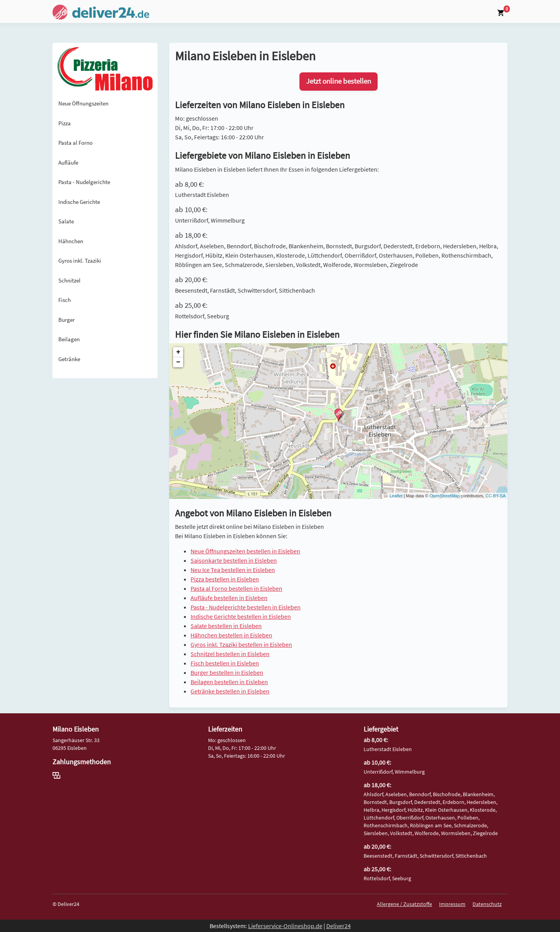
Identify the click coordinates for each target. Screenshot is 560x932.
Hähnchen (71, 241)
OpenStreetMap (444, 496)
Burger (66, 320)
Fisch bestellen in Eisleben (225, 663)
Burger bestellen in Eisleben (227, 672)
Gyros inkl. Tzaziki (80, 261)
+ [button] (178, 352)
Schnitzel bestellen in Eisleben (230, 654)
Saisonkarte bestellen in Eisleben (234, 560)
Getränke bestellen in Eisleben (230, 691)
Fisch (65, 300)
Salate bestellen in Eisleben (226, 626)
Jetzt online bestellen (339, 81)
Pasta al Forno (75, 143)
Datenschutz (487, 904)
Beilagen (69, 339)
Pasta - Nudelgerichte (84, 182)
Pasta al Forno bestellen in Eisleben (236, 588)
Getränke (69, 359)
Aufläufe (68, 162)
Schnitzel (69, 280)
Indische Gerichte (79, 202)
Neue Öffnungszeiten (83, 103)
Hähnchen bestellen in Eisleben (231, 635)
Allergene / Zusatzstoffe (404, 904)
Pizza (65, 123)
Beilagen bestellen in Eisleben (229, 682)
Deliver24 (339, 926)
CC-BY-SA (495, 496)
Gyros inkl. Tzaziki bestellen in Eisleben (241, 644)
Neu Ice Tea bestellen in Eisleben (233, 570)
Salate (66, 221)
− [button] (178, 362)
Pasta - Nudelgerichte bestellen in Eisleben (246, 607)
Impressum (452, 904)
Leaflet (396, 496)
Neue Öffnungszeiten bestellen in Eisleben (245, 551)
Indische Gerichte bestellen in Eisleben (241, 616)
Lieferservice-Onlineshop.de (285, 926)
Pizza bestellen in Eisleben (225, 579)
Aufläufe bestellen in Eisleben (229, 598)
